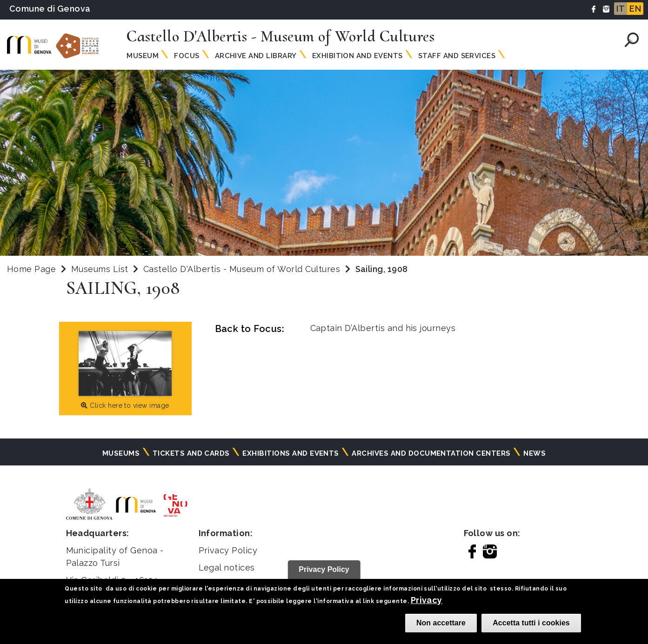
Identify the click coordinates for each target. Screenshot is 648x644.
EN (635, 9)
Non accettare (441, 623)
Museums (121, 453)
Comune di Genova (50, 9)
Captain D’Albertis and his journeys (383, 328)
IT (621, 9)
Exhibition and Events (357, 56)
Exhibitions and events (291, 453)
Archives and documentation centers (431, 453)
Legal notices (227, 568)
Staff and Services (457, 56)
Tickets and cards (191, 453)
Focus (187, 56)
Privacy (427, 600)
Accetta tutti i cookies (531, 623)
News (534, 453)
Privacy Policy (228, 550)
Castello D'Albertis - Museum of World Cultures (243, 269)
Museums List (100, 269)
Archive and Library (256, 56)
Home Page (31, 269)
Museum (143, 56)
